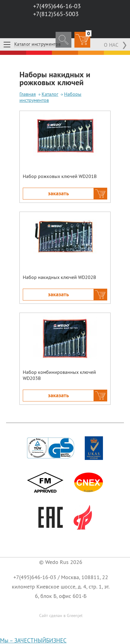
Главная (28, 94)
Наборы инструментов (50, 97)
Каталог (50, 94)
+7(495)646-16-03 (35, 577)
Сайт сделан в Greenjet (61, 615)
